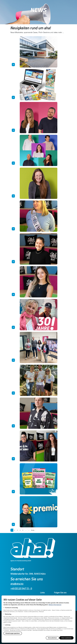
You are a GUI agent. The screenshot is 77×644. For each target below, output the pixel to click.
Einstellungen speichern (13, 633)
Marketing (8, 614)
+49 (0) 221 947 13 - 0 (21, 588)
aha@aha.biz (17, 584)
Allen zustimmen (66, 638)
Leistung (8, 625)
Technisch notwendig (11, 608)
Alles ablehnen (52, 638)
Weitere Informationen (55, 605)
